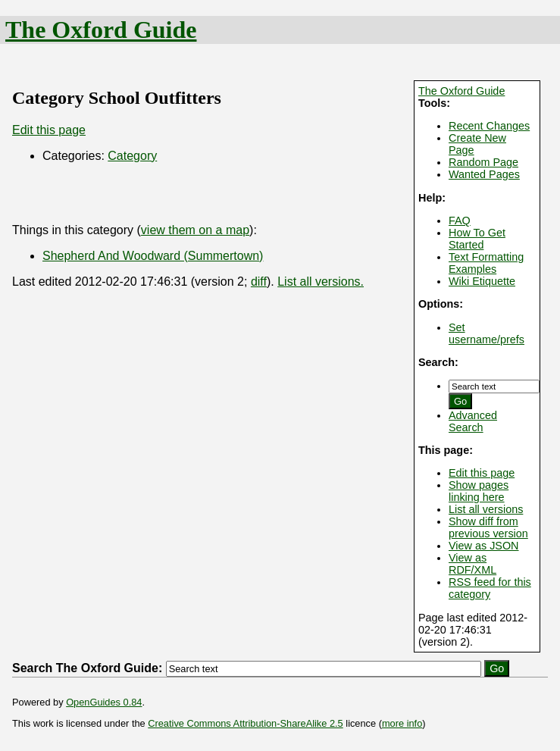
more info (402, 723)
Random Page (483, 162)
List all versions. (321, 282)
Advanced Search (473, 421)
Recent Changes (489, 126)
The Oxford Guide (101, 30)
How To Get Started (477, 239)
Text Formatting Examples (486, 263)
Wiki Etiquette (482, 281)
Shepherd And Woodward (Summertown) (153, 256)
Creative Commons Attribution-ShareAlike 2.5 (245, 723)
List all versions (486, 509)
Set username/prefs (486, 333)
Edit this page (482, 473)
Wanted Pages (484, 174)
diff (259, 282)
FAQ (460, 221)
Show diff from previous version (488, 527)
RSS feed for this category (490, 588)
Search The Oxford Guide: (87, 668)
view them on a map (195, 230)
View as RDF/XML (472, 564)
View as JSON (484, 546)
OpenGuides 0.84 (104, 702)
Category (132, 156)
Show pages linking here (479, 491)
